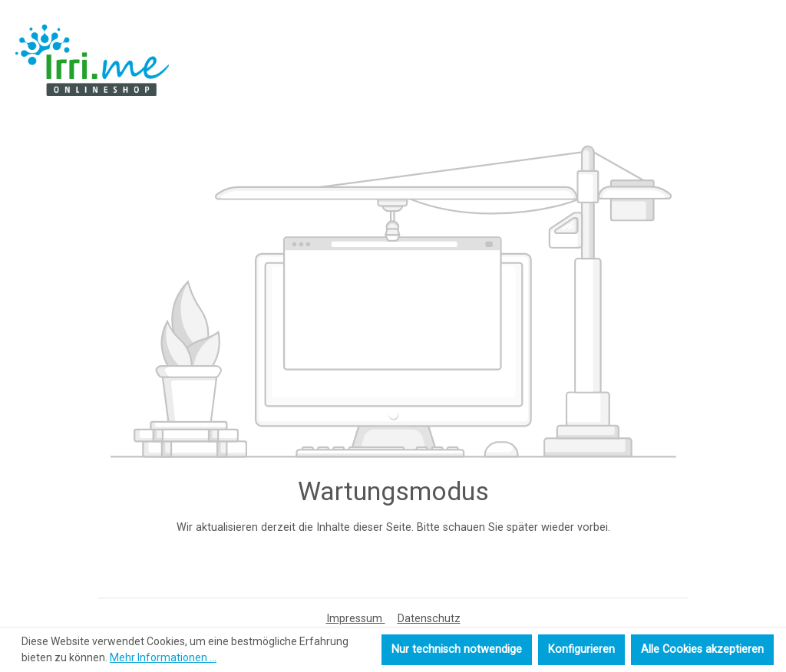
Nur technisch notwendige (457, 649)
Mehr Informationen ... (163, 657)
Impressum (356, 619)
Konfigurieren (581, 649)
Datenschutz (429, 619)
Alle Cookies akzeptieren (702, 649)
